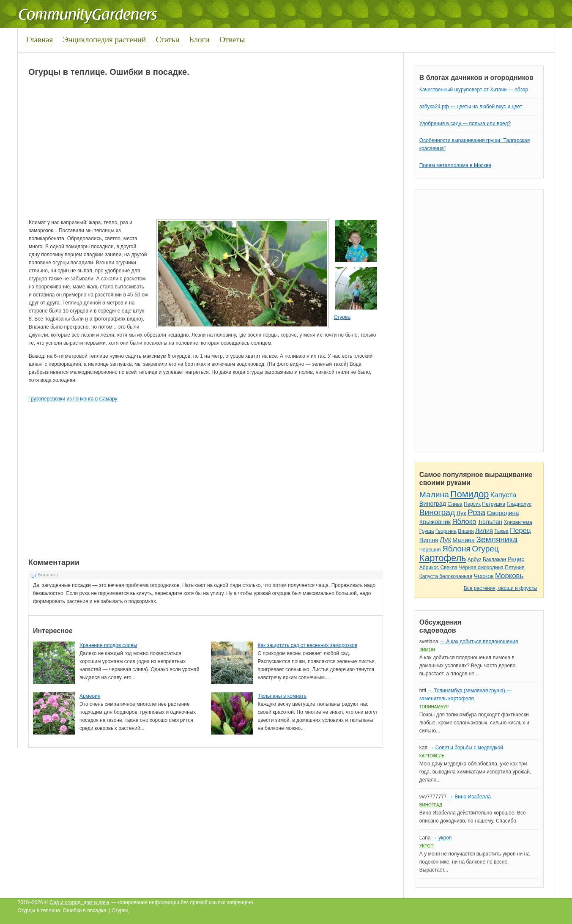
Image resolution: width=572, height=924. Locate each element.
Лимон (427, 650)
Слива (455, 504)
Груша (427, 531)
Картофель (443, 558)
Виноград (433, 504)
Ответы (232, 40)
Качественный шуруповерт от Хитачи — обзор (474, 90)
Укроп (427, 846)
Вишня (466, 531)
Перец (520, 531)
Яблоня (456, 549)
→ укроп (442, 838)
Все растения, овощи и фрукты (500, 588)
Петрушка (494, 504)
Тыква (501, 531)
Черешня (430, 550)
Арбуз (475, 559)
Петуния (515, 568)
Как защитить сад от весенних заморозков (307, 645)
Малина (434, 495)
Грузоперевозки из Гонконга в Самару (73, 399)
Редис (516, 559)
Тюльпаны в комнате (282, 696)
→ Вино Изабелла (469, 797)
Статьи (168, 40)
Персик (472, 504)
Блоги (200, 40)
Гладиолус (519, 504)
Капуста (504, 495)
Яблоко (464, 522)
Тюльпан (490, 522)
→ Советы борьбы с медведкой (466, 748)
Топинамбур (434, 707)
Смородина (503, 513)
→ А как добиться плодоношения (479, 642)
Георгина (446, 531)
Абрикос (429, 568)
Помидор (469, 494)
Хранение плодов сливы (108, 645)
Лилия (484, 531)
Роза (476, 512)
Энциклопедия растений (105, 40)
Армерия (90, 696)
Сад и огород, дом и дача (79, 902)
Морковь (509, 576)
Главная (40, 40)
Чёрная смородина (481, 568)
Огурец (342, 317)
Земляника (497, 539)
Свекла (449, 568)
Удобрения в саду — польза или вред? (465, 123)
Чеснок (484, 576)
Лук (461, 513)
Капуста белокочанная (446, 576)
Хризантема (518, 522)
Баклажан (494, 559)
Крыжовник (435, 522)
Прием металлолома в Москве (455, 165)
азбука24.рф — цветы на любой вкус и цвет (471, 107)
